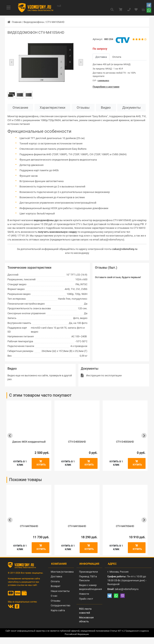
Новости (84, 594)
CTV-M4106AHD (77, 526)
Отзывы (83, 107)
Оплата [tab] (117, 57)
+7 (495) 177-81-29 (18, 236)
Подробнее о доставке (106, 87)
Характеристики (53, 107)
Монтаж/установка (62, 572)
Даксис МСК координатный (29, 442)
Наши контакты (60, 591)
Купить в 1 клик (20, 463)
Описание (20, 107)
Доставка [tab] (101, 57)
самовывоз (103, 81)
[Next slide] (144, 436)
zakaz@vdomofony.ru (111, 240)
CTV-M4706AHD (29, 526)
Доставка (56, 576)
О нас (54, 596)
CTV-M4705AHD (125, 526)
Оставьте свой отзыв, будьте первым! (118, 277)
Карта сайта (58, 610)
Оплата (55, 581)
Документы (131, 107)
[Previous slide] (10, 436)
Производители (89, 572)
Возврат (56, 586)
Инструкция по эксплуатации (101, 376)
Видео (106, 107)
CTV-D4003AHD (77, 442)
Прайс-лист (86, 599)
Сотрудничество (60, 605)
